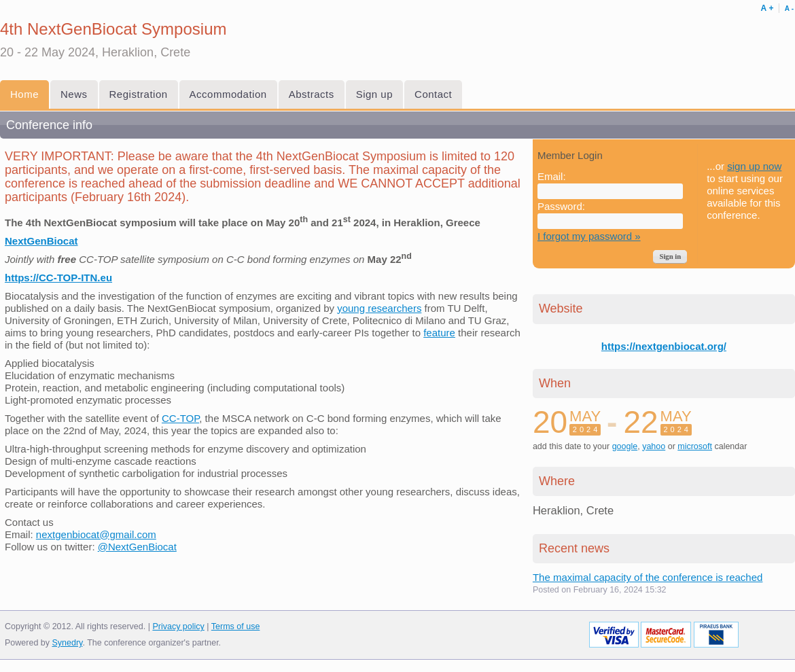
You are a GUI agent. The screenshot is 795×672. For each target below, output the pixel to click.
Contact (433, 94)
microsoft (695, 446)
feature (439, 333)
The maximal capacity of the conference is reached (648, 577)
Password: (561, 206)
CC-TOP (180, 418)
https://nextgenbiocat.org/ (664, 346)
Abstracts (312, 94)
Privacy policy (178, 626)
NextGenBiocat (41, 241)
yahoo (654, 446)
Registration (139, 94)
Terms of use (236, 626)
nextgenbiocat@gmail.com (96, 534)
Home (24, 94)
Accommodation (228, 94)
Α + (767, 8)
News (74, 94)
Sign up (374, 94)
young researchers (379, 308)
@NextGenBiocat (137, 547)
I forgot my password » (589, 236)
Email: (552, 176)
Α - (789, 8)
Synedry (67, 643)
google (625, 446)
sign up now (754, 166)
